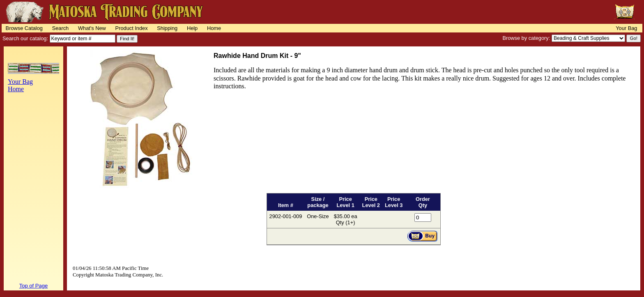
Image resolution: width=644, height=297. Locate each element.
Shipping (167, 28)
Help (192, 28)
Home (214, 28)
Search (61, 28)
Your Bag (626, 28)
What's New (92, 28)
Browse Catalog (24, 28)
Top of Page (33, 286)
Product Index (132, 28)
